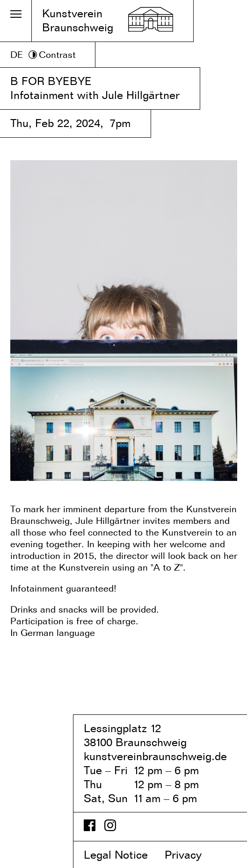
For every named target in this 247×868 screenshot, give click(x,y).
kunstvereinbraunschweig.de (155, 756)
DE (17, 55)
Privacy (191, 855)
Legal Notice (123, 855)
